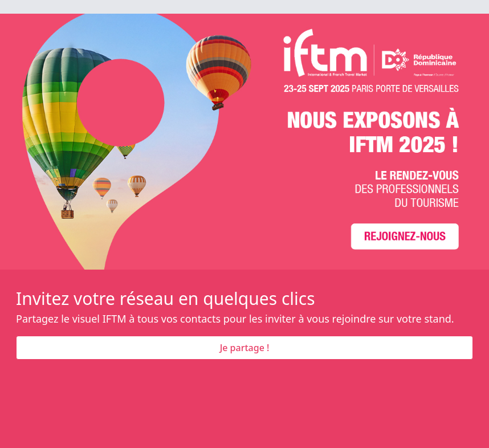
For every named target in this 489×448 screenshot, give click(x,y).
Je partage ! (245, 348)
